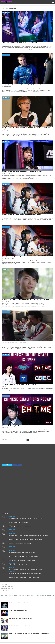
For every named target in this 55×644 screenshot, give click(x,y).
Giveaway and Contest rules (7, 588)
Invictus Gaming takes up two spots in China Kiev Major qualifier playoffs (25, 573)
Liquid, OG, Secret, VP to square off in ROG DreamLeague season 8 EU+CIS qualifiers (28, 535)
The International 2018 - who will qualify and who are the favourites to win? (27, 603)
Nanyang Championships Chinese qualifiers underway (15, 257)
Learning (10, 525)
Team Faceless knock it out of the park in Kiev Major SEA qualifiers (24, 578)
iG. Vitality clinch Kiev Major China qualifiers (19, 565)
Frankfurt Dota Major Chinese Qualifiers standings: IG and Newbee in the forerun (22, 172)
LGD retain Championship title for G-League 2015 (14, 342)
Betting (10, 521)
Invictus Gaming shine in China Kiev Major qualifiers (20, 544)
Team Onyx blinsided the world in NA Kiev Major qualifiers (22, 552)
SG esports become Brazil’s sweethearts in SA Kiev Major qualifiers (24, 548)
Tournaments (6, 12)
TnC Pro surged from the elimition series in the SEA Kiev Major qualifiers (25, 569)
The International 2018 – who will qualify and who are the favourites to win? (26, 518)
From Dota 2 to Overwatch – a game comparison (20, 527)
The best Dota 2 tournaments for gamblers (18, 523)
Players (5, 270)
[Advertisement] (28, 454)
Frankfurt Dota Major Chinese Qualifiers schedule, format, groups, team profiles (22, 214)
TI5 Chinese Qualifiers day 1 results (11, 426)
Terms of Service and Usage (7, 586)
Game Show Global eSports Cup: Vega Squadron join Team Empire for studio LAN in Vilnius (24, 85)
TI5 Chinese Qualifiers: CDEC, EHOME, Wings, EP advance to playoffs (19, 385)
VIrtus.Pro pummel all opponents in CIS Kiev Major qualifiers (23, 561)
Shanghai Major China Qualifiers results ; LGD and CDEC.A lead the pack (20, 42)
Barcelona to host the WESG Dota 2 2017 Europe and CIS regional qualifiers (26, 540)
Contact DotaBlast (5, 591)
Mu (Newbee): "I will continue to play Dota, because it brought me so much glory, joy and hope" (26, 299)
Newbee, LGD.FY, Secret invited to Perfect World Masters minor (23, 531)
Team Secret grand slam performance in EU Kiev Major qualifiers (24, 556)
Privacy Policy (4, 584)
